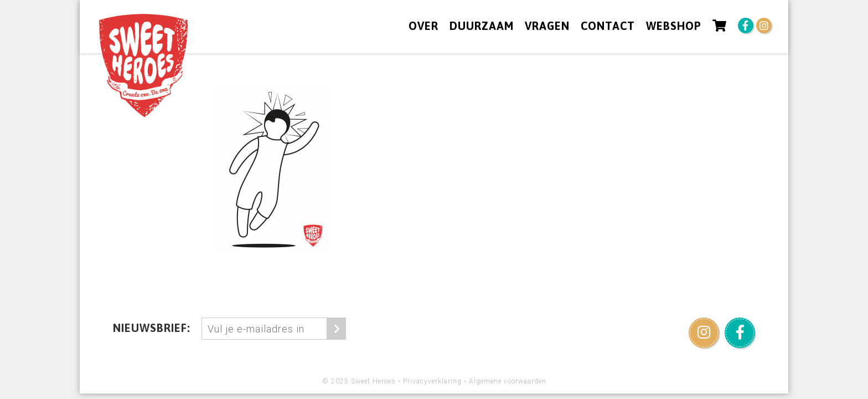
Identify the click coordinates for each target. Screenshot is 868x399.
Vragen (547, 26)
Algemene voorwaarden (508, 381)
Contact (608, 26)
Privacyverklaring (432, 381)
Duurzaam (482, 26)
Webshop (674, 26)
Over (423, 26)
